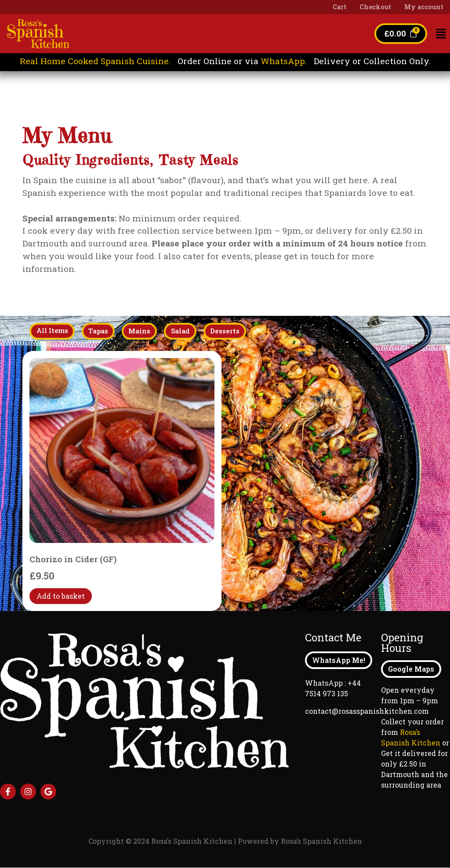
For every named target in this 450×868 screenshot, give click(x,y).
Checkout (375, 7)
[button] (441, 34)
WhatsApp (283, 61)
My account (424, 7)
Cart (339, 7)
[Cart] (401, 34)
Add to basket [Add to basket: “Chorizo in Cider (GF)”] (61, 596)
